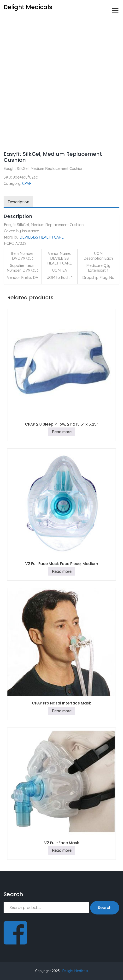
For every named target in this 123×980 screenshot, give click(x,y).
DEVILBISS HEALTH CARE (41, 237)
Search (105, 908)
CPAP (25, 21)
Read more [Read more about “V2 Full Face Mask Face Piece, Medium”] (62, 571)
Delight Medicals (75, 971)
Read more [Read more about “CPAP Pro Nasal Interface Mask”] (62, 711)
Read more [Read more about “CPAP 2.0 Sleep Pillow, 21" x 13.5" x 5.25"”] (62, 432)
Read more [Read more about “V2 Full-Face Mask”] (62, 850)
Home (9, 21)
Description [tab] (18, 202)
